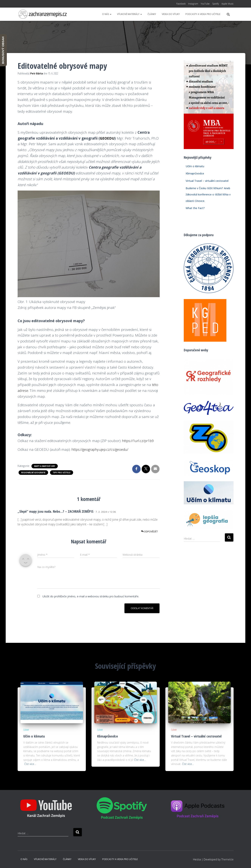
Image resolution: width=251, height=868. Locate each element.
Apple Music (228, 4)
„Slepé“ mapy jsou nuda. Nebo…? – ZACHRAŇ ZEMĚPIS (56, 511)
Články (152, 14)
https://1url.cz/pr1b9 (139, 441)
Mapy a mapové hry (45, 466)
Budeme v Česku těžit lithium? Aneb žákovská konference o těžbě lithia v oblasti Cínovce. (208, 195)
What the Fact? (195, 208)
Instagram (193, 4)
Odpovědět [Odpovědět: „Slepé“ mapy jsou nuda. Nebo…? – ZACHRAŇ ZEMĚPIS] (149, 532)
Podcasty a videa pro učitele (203, 14)
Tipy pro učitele (62, 473)
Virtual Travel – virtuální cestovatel (207, 181)
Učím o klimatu (195, 166)
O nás (107, 14)
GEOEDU (107, 138)
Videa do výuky (171, 14)
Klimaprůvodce (195, 173)
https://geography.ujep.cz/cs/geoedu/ (101, 449)
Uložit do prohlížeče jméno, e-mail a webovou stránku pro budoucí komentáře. (91, 596)
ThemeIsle (227, 859)
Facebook (181, 4)
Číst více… (30, 764)
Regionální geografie (33, 473)
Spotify (216, 4)
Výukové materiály (129, 14)
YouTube (205, 4)
